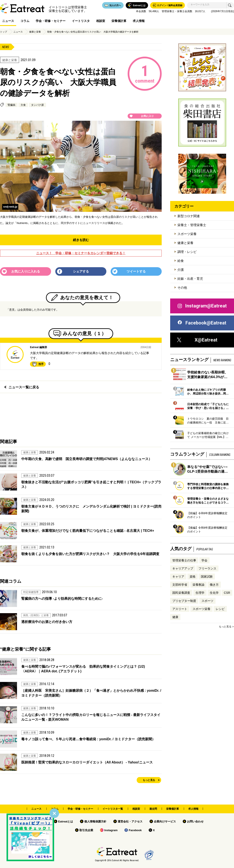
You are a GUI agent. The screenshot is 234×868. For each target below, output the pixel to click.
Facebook (135, 830)
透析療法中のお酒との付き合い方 (47, 622)
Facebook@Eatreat (202, 323)
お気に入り (147, 116)
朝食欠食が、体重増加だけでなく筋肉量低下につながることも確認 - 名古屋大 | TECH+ (88, 531)
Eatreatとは (66, 821)
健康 (175, 617)
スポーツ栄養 (187, 234)
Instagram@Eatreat (202, 306)
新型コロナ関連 (189, 216)
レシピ (220, 609)
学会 (204, 560)
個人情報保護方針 (95, 821)
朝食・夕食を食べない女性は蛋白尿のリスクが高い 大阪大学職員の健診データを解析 (93, 32)
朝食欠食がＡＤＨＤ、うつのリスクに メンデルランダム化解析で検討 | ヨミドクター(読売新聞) (91, 509)
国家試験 (207, 577)
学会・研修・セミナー (51, 21)
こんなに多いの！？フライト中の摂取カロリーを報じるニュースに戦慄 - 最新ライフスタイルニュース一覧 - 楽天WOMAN (91, 717)
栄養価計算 (119, 21)
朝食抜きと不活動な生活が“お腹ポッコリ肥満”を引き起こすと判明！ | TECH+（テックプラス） (91, 484)
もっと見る (149, 780)
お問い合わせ (195, 821)
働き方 (214, 585)
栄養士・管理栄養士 (192, 225)
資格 (193, 577)
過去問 (153, 809)
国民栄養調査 (181, 593)
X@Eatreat (197, 340)
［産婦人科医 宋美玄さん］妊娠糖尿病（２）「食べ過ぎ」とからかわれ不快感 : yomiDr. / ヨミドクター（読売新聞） (91, 693)
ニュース (8, 21)
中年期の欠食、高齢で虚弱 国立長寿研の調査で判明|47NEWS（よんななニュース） (87, 459)
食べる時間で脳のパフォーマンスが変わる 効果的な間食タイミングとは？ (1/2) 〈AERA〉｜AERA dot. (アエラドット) (83, 669)
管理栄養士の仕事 (184, 560)
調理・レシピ (187, 252)
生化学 (214, 593)
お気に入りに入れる (26, 271)
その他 (182, 288)
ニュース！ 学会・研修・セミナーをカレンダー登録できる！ (81, 253)
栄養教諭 (198, 585)
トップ (4, 32)
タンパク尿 (37, 105)
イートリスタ (81, 21)
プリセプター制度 (184, 601)
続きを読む (81, 240)
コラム (25, 21)
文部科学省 (180, 585)
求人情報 (139, 21)
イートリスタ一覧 (113, 809)
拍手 (41, 364)
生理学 (200, 593)
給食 (181, 261)
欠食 (23, 105)
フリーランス (207, 568)
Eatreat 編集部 (39, 347)
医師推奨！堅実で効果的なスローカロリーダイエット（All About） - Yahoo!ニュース (87, 762)
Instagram (111, 830)
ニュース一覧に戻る (24, 387)
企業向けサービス (165, 821)
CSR (227, 593)
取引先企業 (86, 830)
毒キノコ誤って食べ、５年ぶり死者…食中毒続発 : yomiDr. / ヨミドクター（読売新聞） (88, 739)
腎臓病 (11, 105)
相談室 (101, 21)
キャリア (178, 577)
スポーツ (207, 601)
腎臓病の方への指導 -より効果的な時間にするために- (62, 599)
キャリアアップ (183, 568)
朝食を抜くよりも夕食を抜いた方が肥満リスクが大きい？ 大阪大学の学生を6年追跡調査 (90, 554)
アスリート (180, 609)
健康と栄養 (35, 32)
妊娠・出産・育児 (190, 279)
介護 (181, 270)
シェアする (81, 271)
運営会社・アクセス (130, 821)
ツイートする (136, 271)
